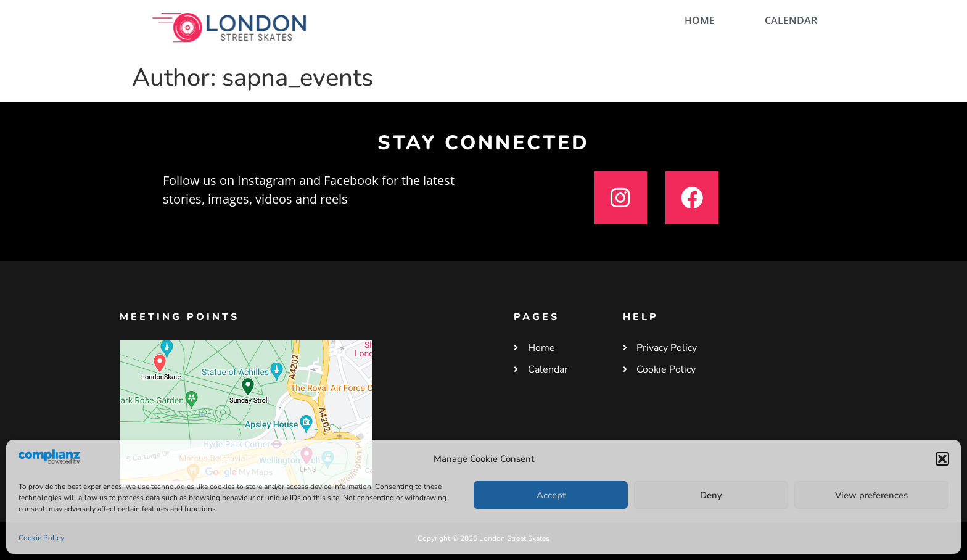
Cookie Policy (41, 538)
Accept (551, 495)
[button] (942, 459)
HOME (700, 20)
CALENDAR (791, 20)
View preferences (871, 495)
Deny (711, 495)
